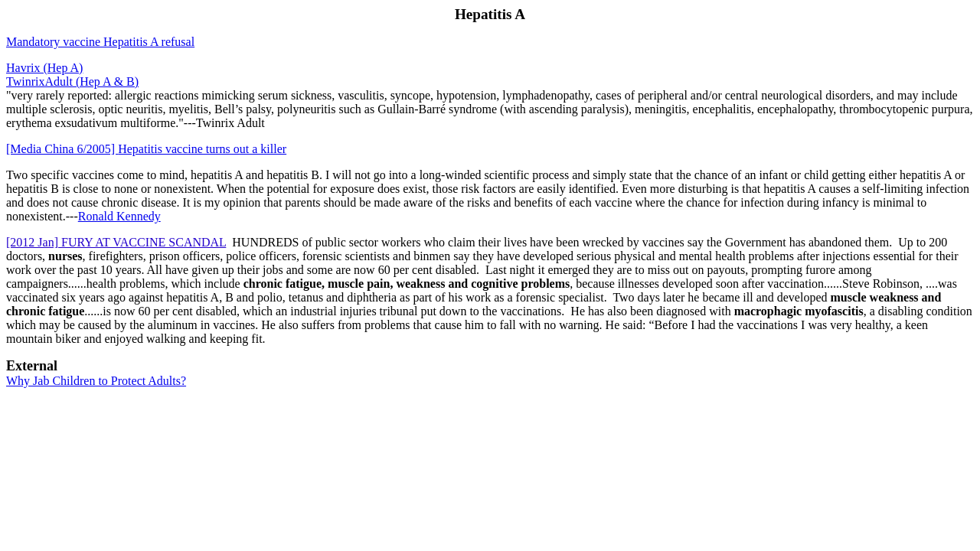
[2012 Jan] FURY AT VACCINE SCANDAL (116, 242)
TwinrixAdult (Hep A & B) (72, 82)
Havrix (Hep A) (44, 68)
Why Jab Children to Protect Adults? (96, 381)
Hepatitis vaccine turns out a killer (146, 149)
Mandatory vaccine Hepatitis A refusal (100, 42)
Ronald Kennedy (119, 216)
